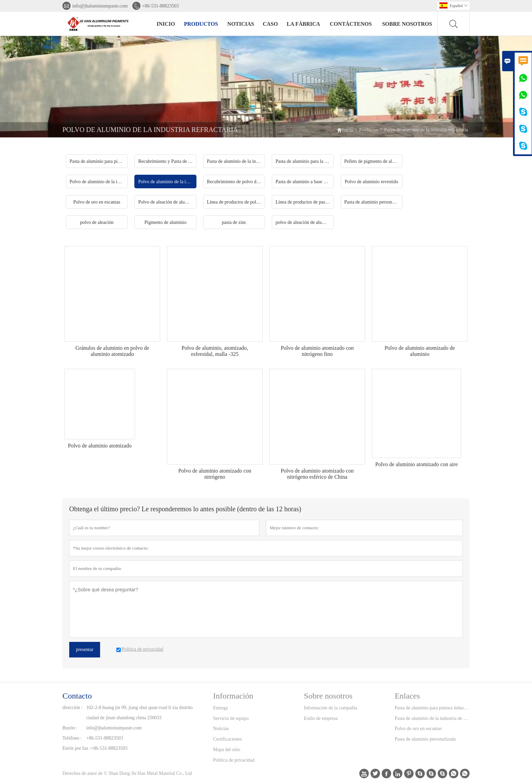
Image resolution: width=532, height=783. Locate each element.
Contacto (77, 696)
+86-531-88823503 (160, 6)
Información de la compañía (331, 708)
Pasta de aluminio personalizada (425, 739)
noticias (241, 24)
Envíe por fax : (77, 748)
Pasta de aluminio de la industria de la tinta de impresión (432, 718)
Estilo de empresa (321, 718)
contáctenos (351, 24)
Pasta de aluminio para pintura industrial (432, 708)
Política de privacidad (234, 760)
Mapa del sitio (227, 750)
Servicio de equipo (231, 718)
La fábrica (303, 24)
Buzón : (70, 728)
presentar (85, 650)
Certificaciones (227, 739)
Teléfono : (72, 738)
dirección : (72, 708)
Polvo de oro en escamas (418, 729)
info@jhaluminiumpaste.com (100, 6)
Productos (201, 24)
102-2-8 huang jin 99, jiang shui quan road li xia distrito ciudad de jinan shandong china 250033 (139, 713)
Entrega (221, 708)
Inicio (166, 24)
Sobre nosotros (407, 24)
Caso (270, 24)
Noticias (221, 729)
